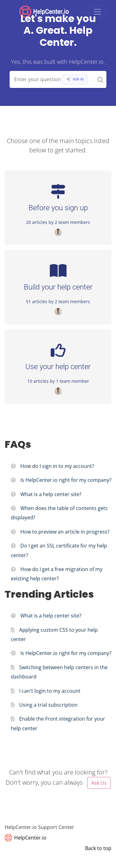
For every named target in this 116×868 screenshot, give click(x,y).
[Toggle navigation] (97, 12)
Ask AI (75, 79)
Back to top (98, 848)
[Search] (100, 79)
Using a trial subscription (48, 705)
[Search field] (58, 79)
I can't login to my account (50, 691)
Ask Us (99, 783)
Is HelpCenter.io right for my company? (66, 480)
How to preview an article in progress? (65, 532)
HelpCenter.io (26, 838)
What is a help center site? (51, 494)
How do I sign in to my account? (57, 466)
